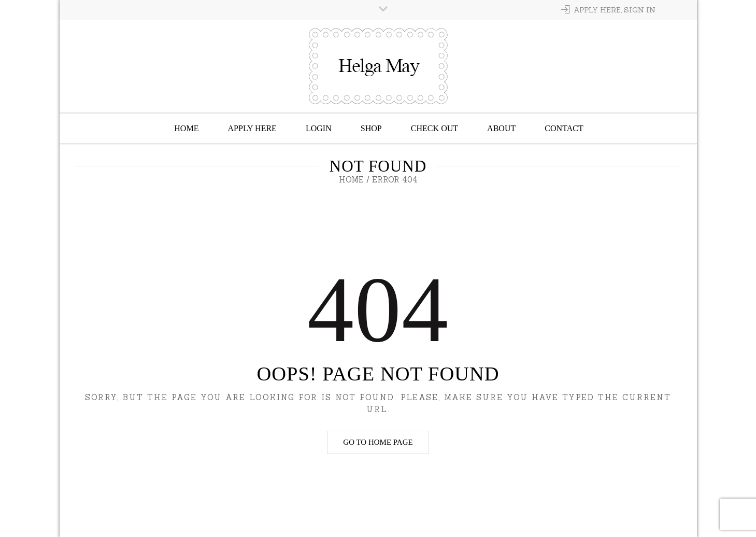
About (501, 128)
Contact (564, 128)
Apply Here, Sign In (615, 10)
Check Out (434, 128)
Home (186, 128)
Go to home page (378, 442)
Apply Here (252, 128)
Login (319, 128)
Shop (371, 128)
